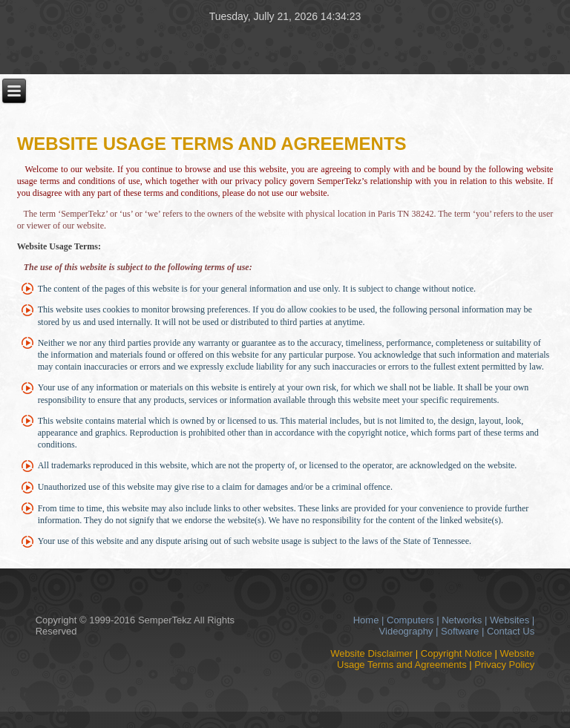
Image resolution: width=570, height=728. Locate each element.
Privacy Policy (504, 665)
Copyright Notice (456, 653)
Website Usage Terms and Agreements (436, 659)
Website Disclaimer (371, 653)
